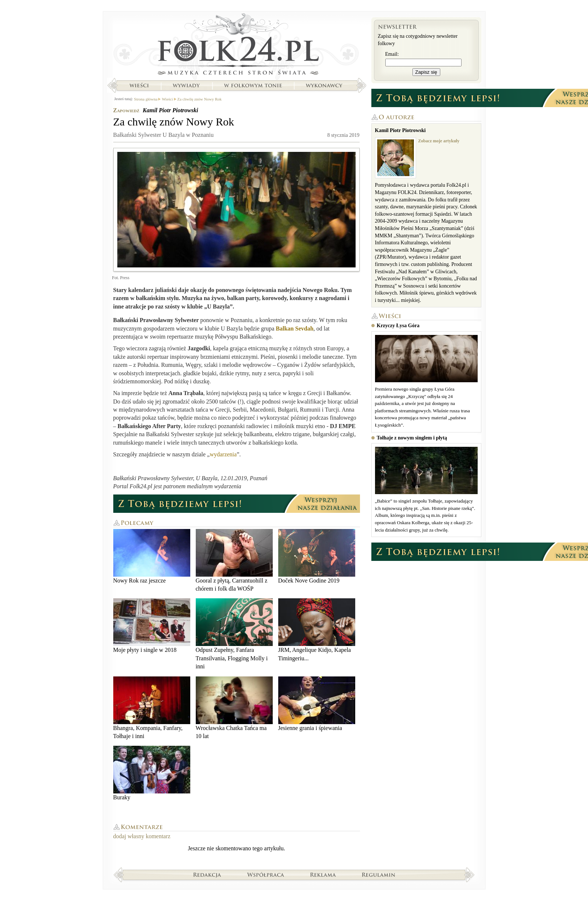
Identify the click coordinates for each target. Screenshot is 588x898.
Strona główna (237, 46)
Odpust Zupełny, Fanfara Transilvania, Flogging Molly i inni (234, 634)
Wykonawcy (325, 85)
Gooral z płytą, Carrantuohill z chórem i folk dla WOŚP (234, 560)
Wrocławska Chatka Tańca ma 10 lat (234, 708)
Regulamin (378, 875)
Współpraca (266, 875)
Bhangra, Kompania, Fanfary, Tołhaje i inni (152, 708)
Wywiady (186, 85)
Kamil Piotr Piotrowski (170, 110)
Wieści (139, 85)
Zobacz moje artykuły (439, 141)
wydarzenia (223, 454)
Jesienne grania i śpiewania (317, 704)
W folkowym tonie (253, 85)
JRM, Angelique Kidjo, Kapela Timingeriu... (317, 630)
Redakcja (207, 875)
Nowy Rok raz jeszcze (152, 556)
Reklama (323, 875)
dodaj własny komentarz (142, 836)
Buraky (152, 773)
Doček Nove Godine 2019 (317, 556)
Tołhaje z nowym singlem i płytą (412, 438)
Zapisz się (426, 72)
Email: (392, 54)
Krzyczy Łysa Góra (398, 326)
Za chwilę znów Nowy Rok (200, 99)
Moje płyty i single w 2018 (152, 626)
